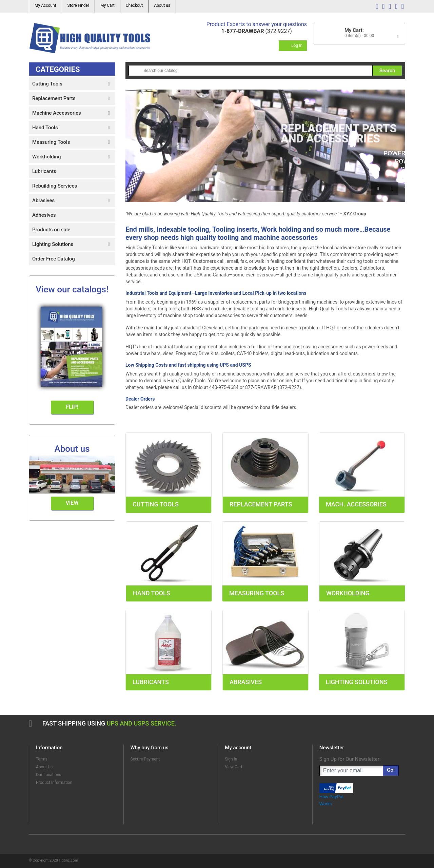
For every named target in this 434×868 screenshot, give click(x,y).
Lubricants (151, 682)
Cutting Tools (156, 504)
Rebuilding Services (55, 186)
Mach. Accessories (356, 504)
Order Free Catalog (54, 259)
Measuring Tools (257, 593)
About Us (44, 767)
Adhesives (44, 215)
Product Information (54, 783)
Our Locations (49, 775)
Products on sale (51, 230)
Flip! (72, 407)
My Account (45, 5)
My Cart (107, 5)
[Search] (265, 71)
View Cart (234, 767)
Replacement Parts (261, 504)
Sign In (231, 759)
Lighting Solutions (357, 682)
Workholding (348, 593)
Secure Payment (145, 759)
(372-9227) (257, 31)
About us (162, 5)
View (72, 503)
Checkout (134, 5)
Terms (42, 759)
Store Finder (78, 5)
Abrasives (246, 682)
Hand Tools (152, 593)
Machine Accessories (57, 113)
